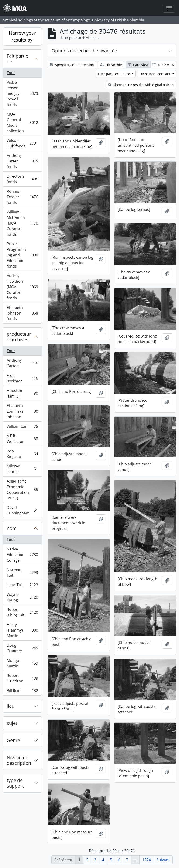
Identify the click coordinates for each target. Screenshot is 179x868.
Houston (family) (22, 393)
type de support (15, 783)
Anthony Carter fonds (22, 161)
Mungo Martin (22, 663)
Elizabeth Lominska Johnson (22, 411)
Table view (163, 65)
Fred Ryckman (22, 378)
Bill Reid (22, 692)
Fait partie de (17, 59)
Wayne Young (22, 597)
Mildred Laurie (22, 469)
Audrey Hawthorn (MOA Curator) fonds (22, 287)
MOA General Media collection (22, 123)
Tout (11, 73)
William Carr (22, 427)
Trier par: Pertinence (114, 74)
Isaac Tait (22, 586)
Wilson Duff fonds (22, 143)
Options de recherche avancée (84, 51)
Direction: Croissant (155, 74)
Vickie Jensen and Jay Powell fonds (22, 93)
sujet (12, 723)
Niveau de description (19, 760)
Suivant (163, 860)
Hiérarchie (111, 65)
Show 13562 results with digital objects (141, 85)
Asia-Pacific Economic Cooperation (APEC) (22, 490)
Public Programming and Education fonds (22, 255)
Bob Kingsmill (22, 454)
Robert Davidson (22, 678)
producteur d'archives (19, 337)
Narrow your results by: (22, 36)
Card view (138, 65)
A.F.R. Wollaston (22, 439)
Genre (13, 740)
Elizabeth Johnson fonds (22, 313)
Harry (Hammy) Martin (22, 630)
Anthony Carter (22, 363)
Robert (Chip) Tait (22, 612)
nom (12, 528)
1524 (147, 860)
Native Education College (22, 555)
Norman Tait (22, 573)
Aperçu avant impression (72, 65)
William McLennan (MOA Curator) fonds (22, 223)
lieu (11, 706)
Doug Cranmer (22, 648)
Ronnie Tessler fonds (22, 197)
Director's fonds (22, 179)
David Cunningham (22, 510)
